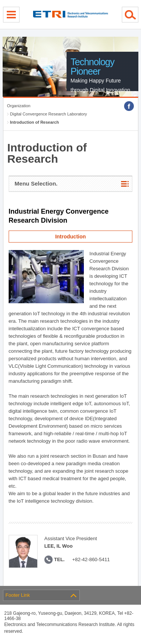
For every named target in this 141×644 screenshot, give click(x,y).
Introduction (71, 237)
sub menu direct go (0, 0)
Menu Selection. (36, 183)
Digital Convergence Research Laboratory (49, 114)
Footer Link (18, 595)
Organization (19, 106)
